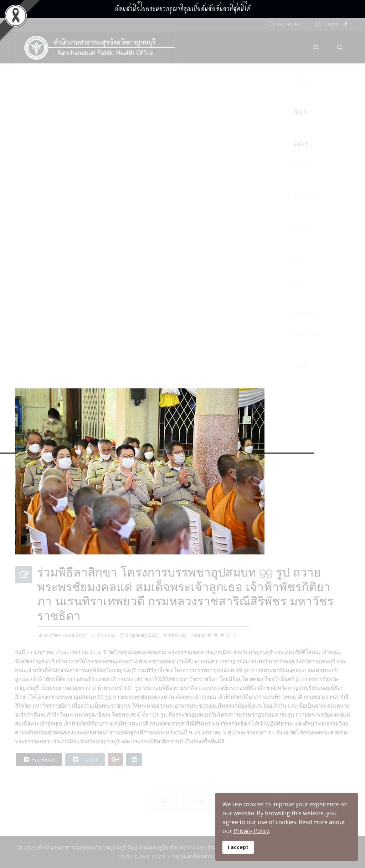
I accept (238, 847)
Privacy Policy (251, 831)
